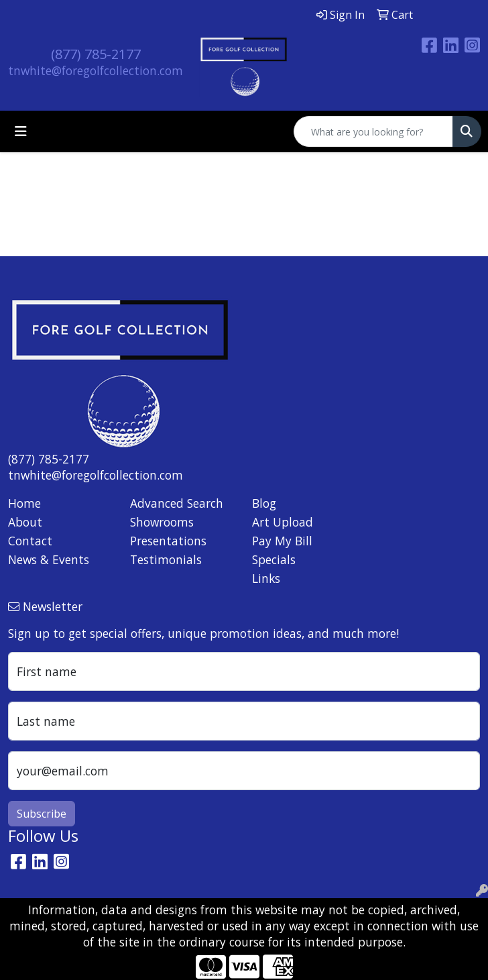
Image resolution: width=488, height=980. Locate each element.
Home (24, 503)
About (25, 522)
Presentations (168, 541)
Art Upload (283, 522)
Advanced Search (177, 503)
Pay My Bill (282, 541)
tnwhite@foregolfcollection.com (96, 70)
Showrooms (162, 522)
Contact (30, 541)
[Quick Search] (373, 131)
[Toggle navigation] (21, 131)
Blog (264, 503)
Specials (274, 559)
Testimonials (166, 559)
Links (266, 578)
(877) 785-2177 (96, 54)
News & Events (49, 559)
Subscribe (42, 814)
